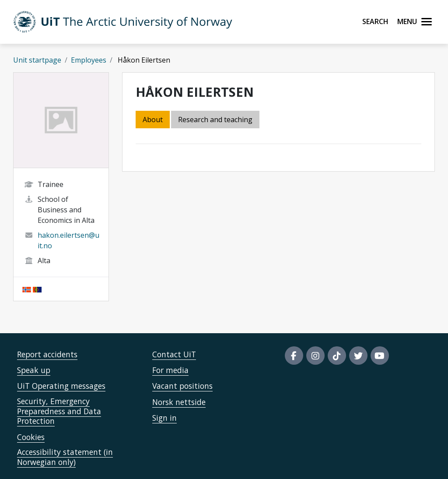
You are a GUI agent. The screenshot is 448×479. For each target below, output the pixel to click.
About (153, 120)
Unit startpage (37, 60)
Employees (89, 60)
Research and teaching (215, 120)
